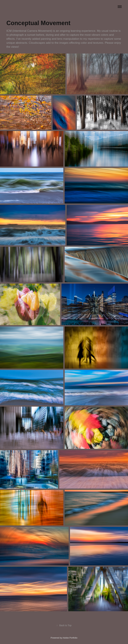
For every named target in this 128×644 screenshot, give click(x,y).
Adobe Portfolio (70, 638)
